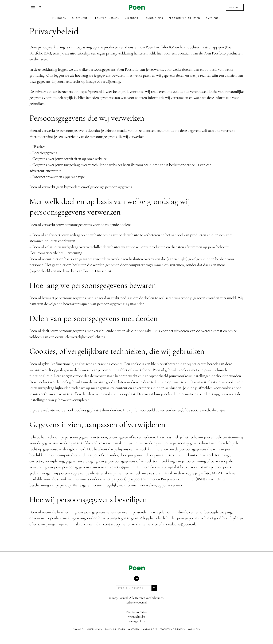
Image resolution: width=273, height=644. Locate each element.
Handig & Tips (153, 18)
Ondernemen (81, 18)
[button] (154, 588)
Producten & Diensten (184, 18)
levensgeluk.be (136, 621)
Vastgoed (132, 18)
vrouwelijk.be (136, 617)
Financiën (59, 18)
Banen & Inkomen (107, 18)
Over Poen (213, 18)
